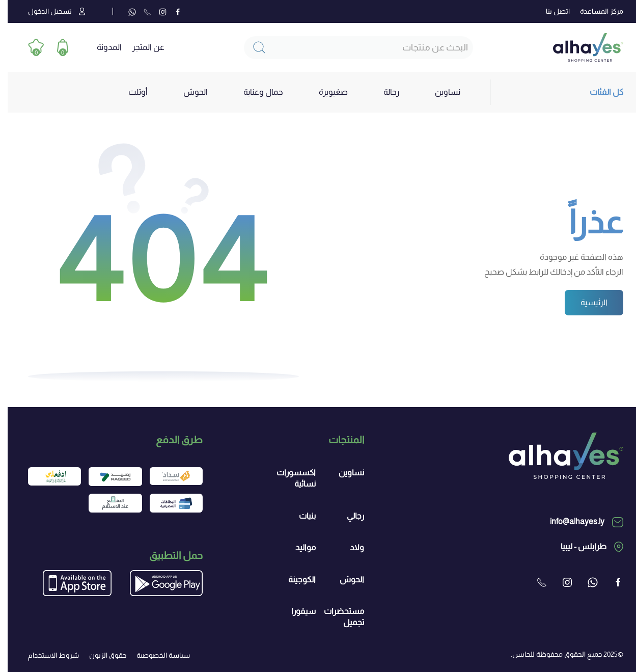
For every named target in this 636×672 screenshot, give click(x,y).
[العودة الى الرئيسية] (580, 47)
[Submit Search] (252, 48)
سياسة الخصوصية (156, 655)
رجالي (348, 516)
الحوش (344, 580)
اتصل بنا (550, 11)
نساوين (344, 473)
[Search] (351, 48)
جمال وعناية (256, 92)
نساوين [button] (440, 92)
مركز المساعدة (594, 11)
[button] (55, 48)
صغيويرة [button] (326, 92)
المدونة (102, 47)
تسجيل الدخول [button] (49, 11)
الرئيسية (586, 302)
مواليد (298, 547)
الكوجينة (294, 580)
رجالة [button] (384, 92)
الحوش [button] (188, 92)
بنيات (300, 516)
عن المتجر (141, 47)
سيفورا (296, 611)
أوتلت (130, 92)
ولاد (349, 547)
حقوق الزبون (100, 655)
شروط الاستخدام (46, 655)
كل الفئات (599, 92)
